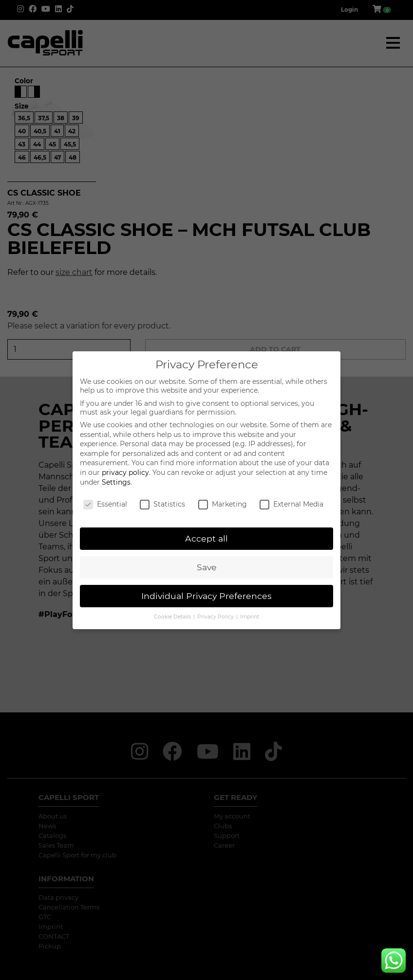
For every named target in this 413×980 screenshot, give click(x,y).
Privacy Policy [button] (216, 617)
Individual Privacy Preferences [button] (206, 596)
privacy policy (125, 472)
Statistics (162, 504)
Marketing (223, 504)
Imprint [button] (250, 617)
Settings (116, 482)
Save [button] (207, 567)
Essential (105, 504)
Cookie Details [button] (173, 617)
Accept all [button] (206, 538)
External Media (291, 504)
